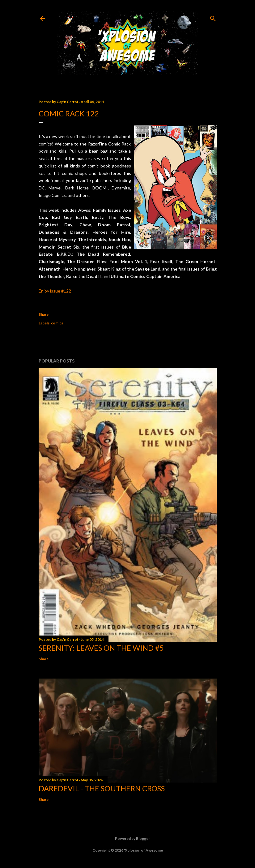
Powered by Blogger (127, 839)
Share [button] (44, 314)
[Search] (213, 17)
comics (57, 323)
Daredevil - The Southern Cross (102, 788)
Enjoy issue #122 (55, 291)
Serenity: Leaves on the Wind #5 (101, 648)
